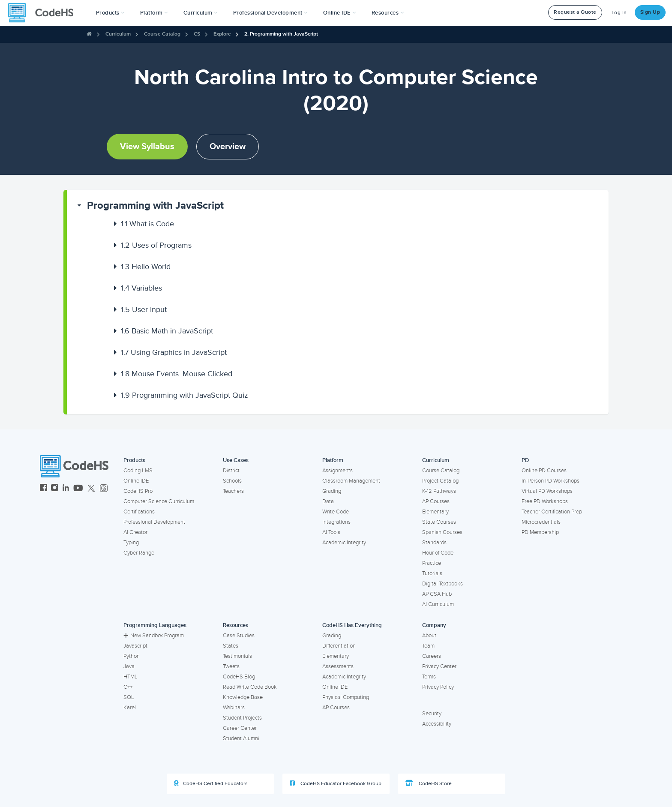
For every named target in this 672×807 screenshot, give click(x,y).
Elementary (435, 512)
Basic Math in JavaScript (167, 331)
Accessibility (437, 724)
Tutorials (432, 573)
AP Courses (436, 501)
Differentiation (339, 646)
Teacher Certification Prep (552, 512)
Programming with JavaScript (155, 205)
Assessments (338, 666)
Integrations (336, 522)
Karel (130, 708)
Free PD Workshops (545, 501)
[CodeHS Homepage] (44, 13)
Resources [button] (388, 13)
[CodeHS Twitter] (91, 489)
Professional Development (154, 522)
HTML (130, 677)
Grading (332, 491)
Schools (232, 481)
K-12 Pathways (439, 491)
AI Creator (135, 532)
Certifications (139, 512)
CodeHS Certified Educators (211, 783)
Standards (434, 543)
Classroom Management (351, 481)
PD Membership (540, 532)
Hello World (146, 267)
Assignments (337, 471)
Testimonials (237, 656)
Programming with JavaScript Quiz (184, 395)
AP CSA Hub (437, 594)
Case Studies (239, 636)
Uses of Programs (156, 245)
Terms (429, 677)
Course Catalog (162, 34)
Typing (131, 543)
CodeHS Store (429, 783)
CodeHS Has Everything (352, 625)
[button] (110, 13)
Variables (141, 288)
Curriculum (118, 34)
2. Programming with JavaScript (281, 34)
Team (428, 646)
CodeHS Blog (239, 677)
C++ (128, 687)
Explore (222, 34)
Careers (432, 656)
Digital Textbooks (442, 584)
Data (328, 501)
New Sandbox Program (154, 636)
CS (197, 34)
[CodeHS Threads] (104, 489)
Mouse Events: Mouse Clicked (177, 374)
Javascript (135, 646)
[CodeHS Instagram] (55, 489)
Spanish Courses (442, 532)
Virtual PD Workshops (547, 491)
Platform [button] (154, 13)
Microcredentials (541, 522)
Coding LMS (138, 471)
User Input (144, 309)
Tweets (231, 666)
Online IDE (136, 481)
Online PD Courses (544, 471)
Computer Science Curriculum (159, 501)
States (231, 646)
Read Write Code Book (250, 687)
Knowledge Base (243, 697)
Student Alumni (241, 738)
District (231, 471)
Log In (619, 13)
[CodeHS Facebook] (43, 489)
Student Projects (242, 718)
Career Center (240, 728)
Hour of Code (438, 553)
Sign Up (650, 12)
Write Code (336, 512)
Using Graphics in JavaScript (174, 352)
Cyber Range (139, 553)
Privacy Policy (438, 687)
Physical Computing (346, 697)
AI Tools (331, 532)
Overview (228, 147)
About (429, 636)
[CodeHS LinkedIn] (66, 489)
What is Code (147, 224)
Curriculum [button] (201, 13)
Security (432, 714)
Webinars (234, 708)
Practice (432, 563)
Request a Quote (575, 12)
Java (129, 666)
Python (132, 656)
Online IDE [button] (340, 13)
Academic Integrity (344, 543)
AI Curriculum (438, 604)
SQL (129, 697)
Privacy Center (439, 666)
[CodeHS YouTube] (78, 489)
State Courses (439, 522)
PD (525, 460)
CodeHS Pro (138, 491)
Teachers (233, 491)
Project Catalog (440, 481)
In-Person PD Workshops (550, 481)
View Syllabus (147, 147)
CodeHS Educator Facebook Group (336, 783)
